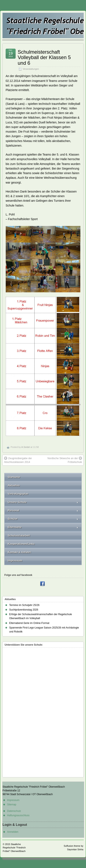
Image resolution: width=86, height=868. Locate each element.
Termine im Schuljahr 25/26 (24, 605)
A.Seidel (26, 447)
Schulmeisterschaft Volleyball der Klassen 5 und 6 (44, 57)
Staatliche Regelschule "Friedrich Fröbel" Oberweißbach (14, 848)
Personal (43, 510)
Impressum (15, 561)
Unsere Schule (43, 502)
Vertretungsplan (18, 494)
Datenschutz (14, 811)
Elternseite (43, 527)
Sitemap (12, 805)
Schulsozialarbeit (19, 535)
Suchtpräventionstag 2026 (24, 610)
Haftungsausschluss (18, 815)
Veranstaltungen (31, 69)
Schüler (43, 519)
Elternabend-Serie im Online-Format (29, 623)
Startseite (14, 477)
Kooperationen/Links (21, 544)
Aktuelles (14, 485)
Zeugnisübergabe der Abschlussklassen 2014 (18, 460)
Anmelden (13, 832)
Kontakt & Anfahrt (19, 552)
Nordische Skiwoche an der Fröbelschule (65, 460)
